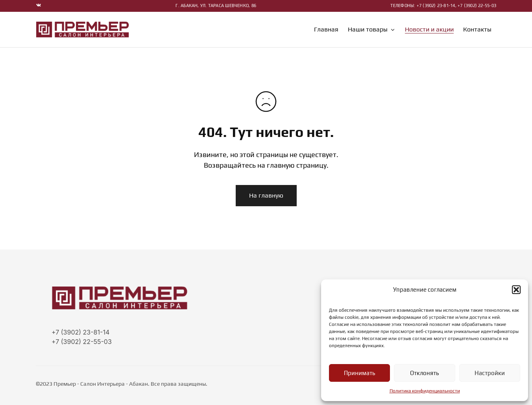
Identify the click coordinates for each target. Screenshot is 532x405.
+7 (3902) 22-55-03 (82, 342)
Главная (326, 30)
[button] (516, 290)
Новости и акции (429, 30)
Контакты (477, 30)
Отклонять (424, 373)
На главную (266, 195)
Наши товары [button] (372, 30)
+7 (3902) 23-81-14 (80, 332)
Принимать (359, 373)
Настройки (490, 373)
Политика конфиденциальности (425, 391)
